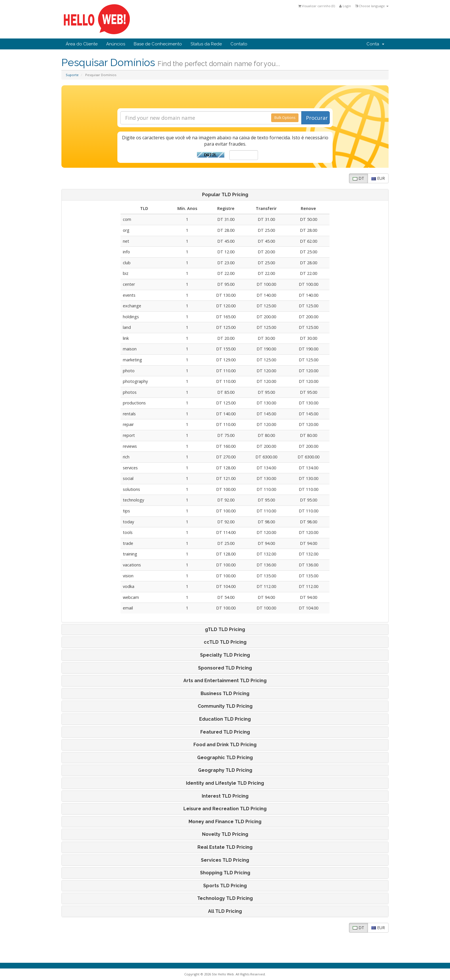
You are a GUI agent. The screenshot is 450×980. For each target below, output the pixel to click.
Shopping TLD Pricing (225, 873)
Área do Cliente (82, 44)
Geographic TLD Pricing (225, 758)
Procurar (317, 118)
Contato (239, 44)
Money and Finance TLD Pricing (225, 822)
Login (345, 6)
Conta (375, 44)
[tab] (225, 195)
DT (358, 178)
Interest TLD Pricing (225, 796)
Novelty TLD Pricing (225, 834)
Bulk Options (285, 118)
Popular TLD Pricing (225, 195)
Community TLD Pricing (225, 706)
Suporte (72, 75)
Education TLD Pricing (225, 719)
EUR (378, 178)
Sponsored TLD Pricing (225, 668)
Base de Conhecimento (158, 44)
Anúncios (116, 44)
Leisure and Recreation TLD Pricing (225, 809)
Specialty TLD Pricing (225, 655)
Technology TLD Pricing (225, 898)
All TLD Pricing (225, 911)
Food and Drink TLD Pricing (225, 745)
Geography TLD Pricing (225, 770)
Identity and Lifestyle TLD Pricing (225, 783)
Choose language (372, 6)
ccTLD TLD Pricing (225, 642)
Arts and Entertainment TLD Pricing (225, 681)
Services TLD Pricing (225, 860)
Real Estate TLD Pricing (225, 847)
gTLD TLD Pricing (225, 630)
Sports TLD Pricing (225, 886)
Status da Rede (206, 44)
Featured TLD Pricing (225, 732)
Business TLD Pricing (225, 694)
